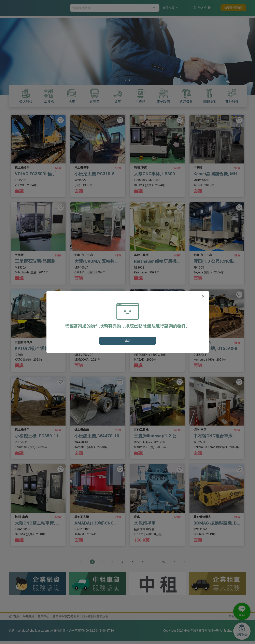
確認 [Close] (127, 341)
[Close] (203, 296)
